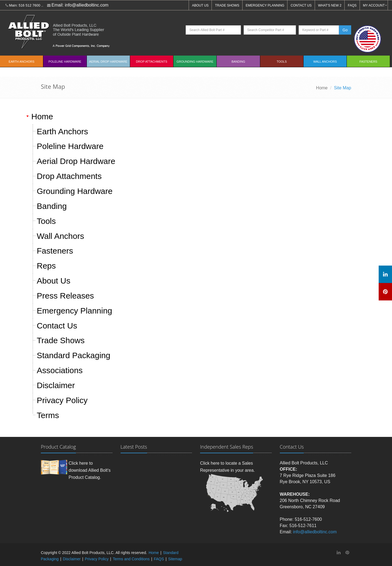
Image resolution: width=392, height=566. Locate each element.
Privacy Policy (97, 559)
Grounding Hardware (195, 62)
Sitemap (175, 559)
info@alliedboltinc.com (87, 5)
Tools (282, 62)
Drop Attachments (151, 62)
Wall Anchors (325, 62)
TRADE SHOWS (227, 5)
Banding (238, 62)
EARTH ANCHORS (22, 62)
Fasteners (368, 62)
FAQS (352, 5)
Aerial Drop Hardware (108, 62)
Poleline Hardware (65, 62)
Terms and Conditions (131, 559)
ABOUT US (200, 5)
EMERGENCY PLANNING (265, 5)
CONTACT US (301, 5)
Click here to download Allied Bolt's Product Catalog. (90, 470)
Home (322, 88)
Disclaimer (72, 559)
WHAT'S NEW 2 (330, 5)
